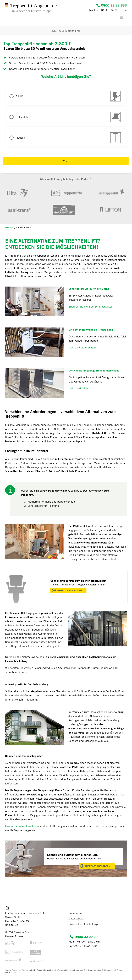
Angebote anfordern (69, 590)
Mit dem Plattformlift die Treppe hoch (91, 329)
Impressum (75, 913)
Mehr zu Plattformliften (82, 347)
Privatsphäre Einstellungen (84, 924)
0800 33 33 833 (112, 5)
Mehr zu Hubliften (79, 388)
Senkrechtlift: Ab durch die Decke (89, 289)
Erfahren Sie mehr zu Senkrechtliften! (91, 306)
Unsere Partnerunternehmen (22, 826)
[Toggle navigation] (123, 17)
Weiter (66, 161)
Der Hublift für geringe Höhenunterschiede (94, 370)
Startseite (9, 228)
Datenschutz (76, 918)
